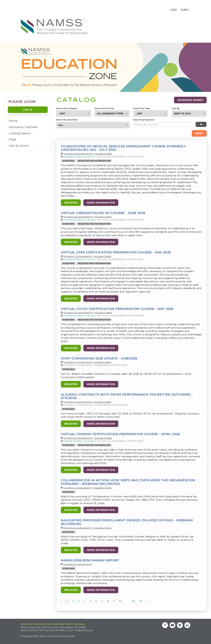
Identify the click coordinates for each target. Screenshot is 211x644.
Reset (199, 133)
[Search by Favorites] (93, 125)
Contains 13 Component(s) (78, 154)
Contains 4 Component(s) (78, 362)
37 (141, 601)
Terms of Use (47, 636)
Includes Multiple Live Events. (80, 157)
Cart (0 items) (19, 146)
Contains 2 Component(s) (78, 564)
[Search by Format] (112, 113)
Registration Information (94, 161)
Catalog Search (20, 133)
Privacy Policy (67, 636)
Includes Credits (103, 154)
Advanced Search (190, 100)
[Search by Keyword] (164, 124)
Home (13, 121)
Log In (173, 10)
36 (134, 601)
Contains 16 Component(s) (78, 217)
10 (120, 601)
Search (185, 10)
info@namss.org (83, 630)
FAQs (13, 139)
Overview (68, 161)
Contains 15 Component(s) (78, 313)
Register (71, 203)
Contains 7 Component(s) (78, 256)
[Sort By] (189, 113)
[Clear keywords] (201, 124)
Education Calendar (23, 127)
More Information (101, 203)
